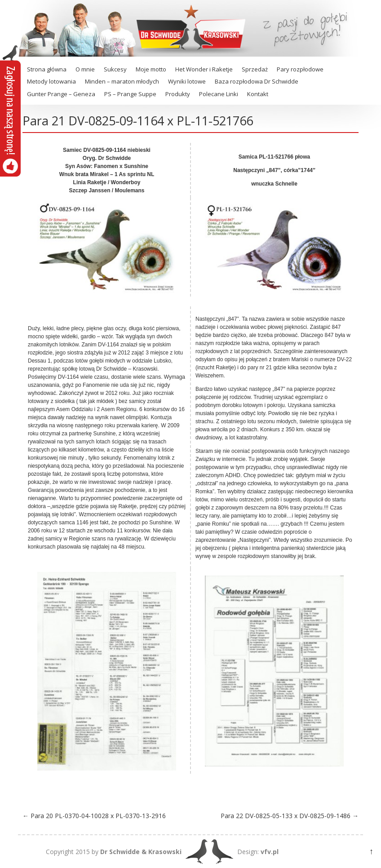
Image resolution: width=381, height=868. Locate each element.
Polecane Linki (219, 94)
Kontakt (258, 94)
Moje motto (151, 69)
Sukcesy (115, 69)
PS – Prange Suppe (130, 94)
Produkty (178, 94)
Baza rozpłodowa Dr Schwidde (257, 81)
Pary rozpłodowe (300, 69)
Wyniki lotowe (187, 81)
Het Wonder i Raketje (204, 69)
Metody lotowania (51, 81)
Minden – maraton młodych (122, 81)
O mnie (85, 69)
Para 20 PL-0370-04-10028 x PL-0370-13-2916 (94, 816)
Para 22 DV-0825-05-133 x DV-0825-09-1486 (290, 816)
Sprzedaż (255, 69)
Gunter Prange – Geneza (61, 94)
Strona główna (47, 69)
